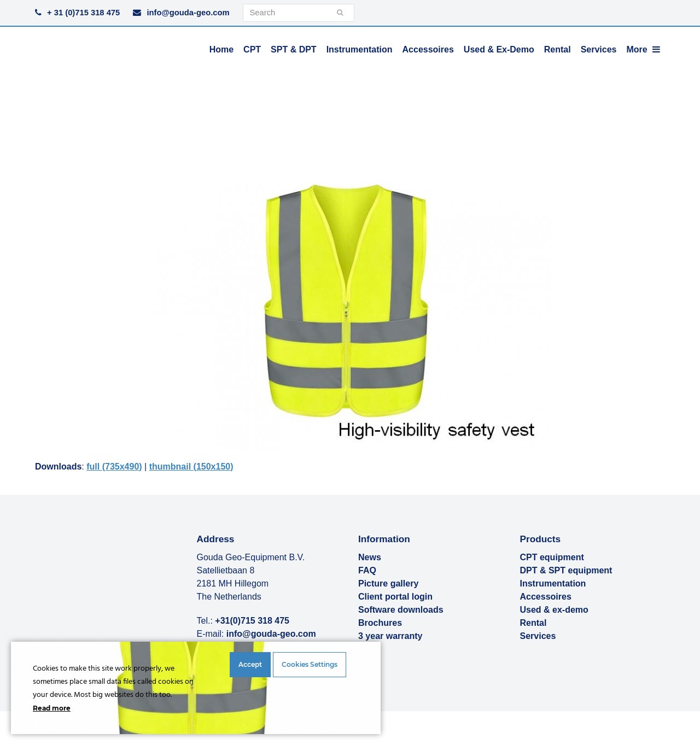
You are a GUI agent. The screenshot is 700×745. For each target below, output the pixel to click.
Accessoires (546, 597)
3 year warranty (390, 636)
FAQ (367, 570)
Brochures (380, 623)
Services (538, 636)
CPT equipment (552, 557)
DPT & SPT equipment (566, 570)
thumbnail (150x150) (191, 467)
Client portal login (395, 597)
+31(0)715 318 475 (252, 621)
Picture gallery (388, 583)
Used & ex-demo (554, 610)
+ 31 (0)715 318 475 (83, 13)
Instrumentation (553, 583)
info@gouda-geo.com (188, 13)
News (370, 557)
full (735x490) (114, 467)
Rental (533, 623)
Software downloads (401, 610)
